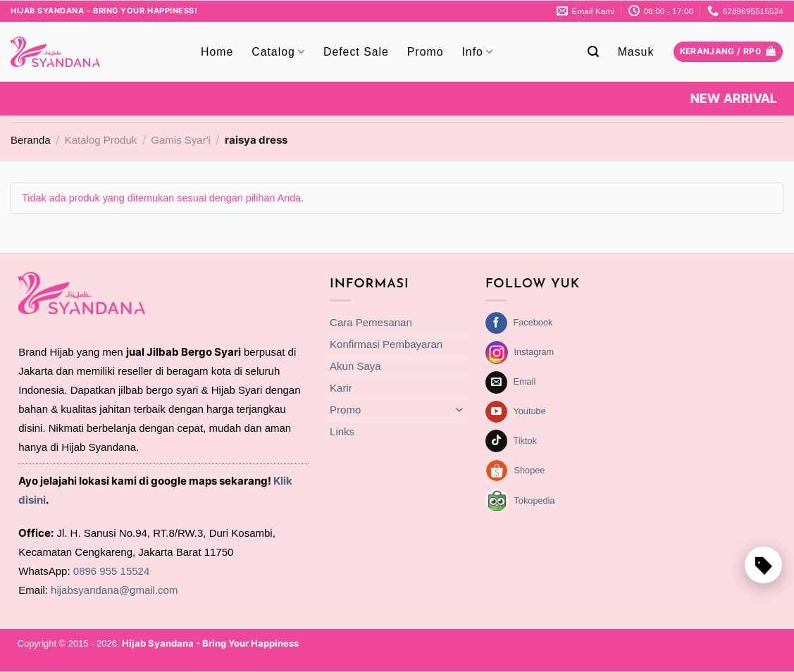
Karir (341, 388)
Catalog (278, 52)
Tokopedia (534, 500)
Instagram (534, 352)
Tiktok (525, 441)
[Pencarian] (594, 52)
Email (524, 381)
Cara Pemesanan (371, 322)
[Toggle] (459, 410)
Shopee (529, 470)
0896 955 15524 (111, 571)
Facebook (533, 322)
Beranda (31, 140)
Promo (426, 52)
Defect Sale (356, 52)
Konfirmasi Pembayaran (386, 344)
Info (477, 52)
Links (342, 431)
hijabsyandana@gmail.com (114, 590)
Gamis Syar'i (181, 140)
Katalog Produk (101, 140)
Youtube (529, 411)
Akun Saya (355, 366)
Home (217, 52)
